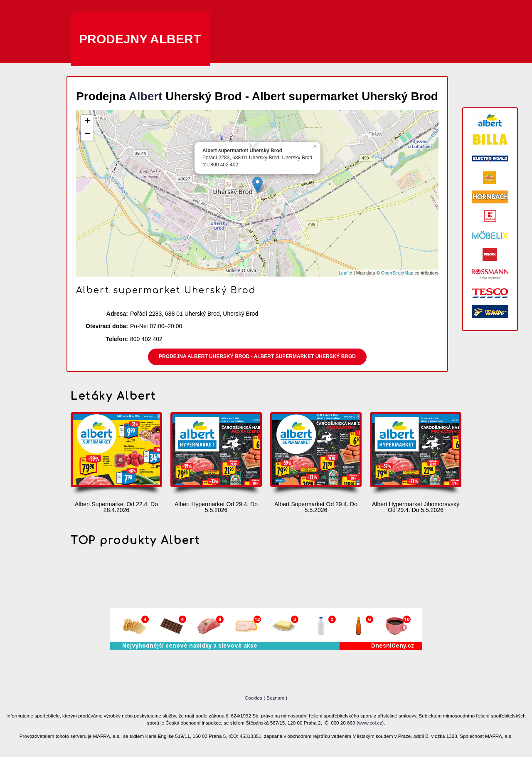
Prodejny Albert (140, 39)
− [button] (87, 134)
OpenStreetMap (397, 273)
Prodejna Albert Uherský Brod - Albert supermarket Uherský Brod (257, 356)
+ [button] (87, 121)
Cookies (254, 698)
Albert (146, 96)
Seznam (275, 698)
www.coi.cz (370, 723)
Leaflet (346, 273)
